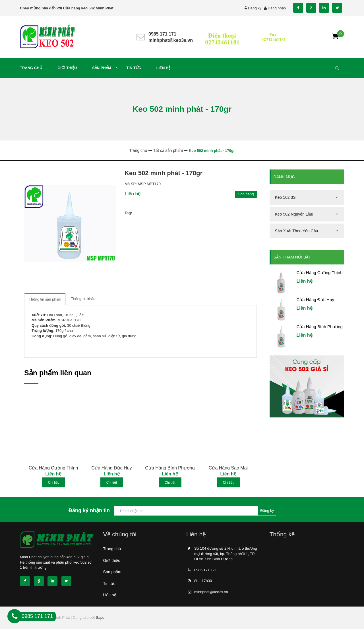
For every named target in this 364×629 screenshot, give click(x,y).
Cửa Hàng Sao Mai (228, 468)
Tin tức (109, 584)
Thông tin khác (83, 299)
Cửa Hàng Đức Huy (111, 468)
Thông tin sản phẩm (45, 299)
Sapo (100, 617)
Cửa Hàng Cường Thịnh (53, 468)
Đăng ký (255, 8)
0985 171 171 (162, 34)
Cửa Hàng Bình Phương (170, 468)
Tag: (128, 213)
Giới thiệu (112, 560)
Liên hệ (110, 595)
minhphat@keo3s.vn (171, 40)
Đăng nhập (277, 8)
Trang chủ (112, 549)
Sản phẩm (112, 572)
